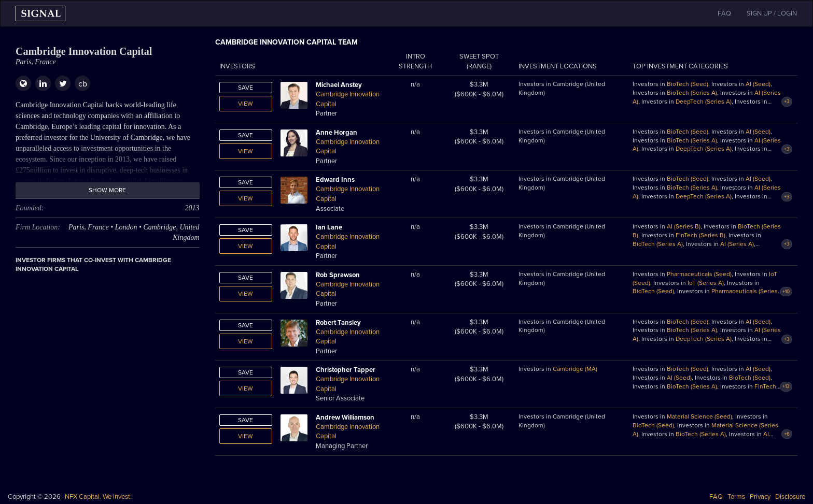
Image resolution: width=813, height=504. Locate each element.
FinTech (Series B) (700, 235)
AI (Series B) (684, 226)
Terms (736, 497)
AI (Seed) (758, 84)
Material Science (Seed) (699, 416)
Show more (107, 190)
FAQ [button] (724, 13)
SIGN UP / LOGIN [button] (772, 13)
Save (246, 88)
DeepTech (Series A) (704, 102)
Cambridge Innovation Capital (348, 99)
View (246, 104)
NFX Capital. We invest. (98, 497)
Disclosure (790, 497)
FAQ (716, 497)
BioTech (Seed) (688, 84)
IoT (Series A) (706, 283)
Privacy (760, 497)
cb (83, 84)
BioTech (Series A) (692, 93)
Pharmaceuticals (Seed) (699, 274)
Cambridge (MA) (575, 369)
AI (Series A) (737, 244)
